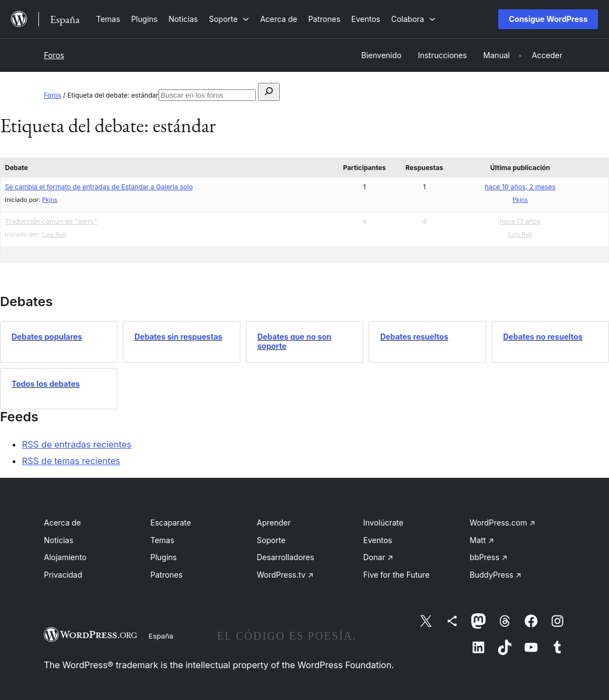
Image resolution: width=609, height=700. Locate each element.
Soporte (271, 540)
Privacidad (63, 575)
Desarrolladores (286, 557)
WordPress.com (503, 523)
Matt (482, 540)
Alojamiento (65, 557)
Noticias (59, 540)
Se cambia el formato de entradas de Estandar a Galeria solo (99, 187)
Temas (162, 540)
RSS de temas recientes (71, 461)
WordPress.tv (285, 575)
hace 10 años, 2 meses (520, 187)
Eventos (378, 540)
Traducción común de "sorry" (51, 221)
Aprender (274, 523)
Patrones (167, 575)
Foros (54, 55)
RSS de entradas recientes (77, 444)
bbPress (489, 557)
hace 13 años (520, 221)
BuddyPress (495, 575)
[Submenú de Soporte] (229, 19)
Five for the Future (396, 575)
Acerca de (63, 523)
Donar (378, 557)
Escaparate (171, 523)
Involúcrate (383, 523)
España (161, 636)
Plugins (163, 557)
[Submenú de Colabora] (413, 19)
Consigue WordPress (548, 19)
